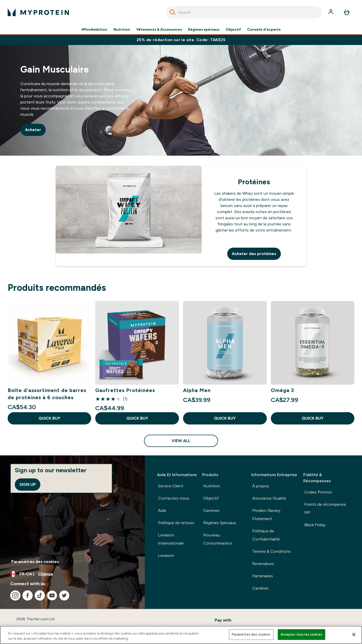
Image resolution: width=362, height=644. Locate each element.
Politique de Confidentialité (266, 535)
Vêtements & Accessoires (159, 30)
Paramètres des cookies (35, 562)
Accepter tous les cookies (301, 634)
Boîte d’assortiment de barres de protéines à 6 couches (47, 394)
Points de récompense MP (325, 508)
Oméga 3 (282, 390)
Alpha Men (197, 390)
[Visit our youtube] (52, 595)
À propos (261, 486)
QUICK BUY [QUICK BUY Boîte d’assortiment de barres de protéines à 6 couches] (49, 418)
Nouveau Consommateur (218, 539)
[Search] (173, 12)
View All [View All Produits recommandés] (181, 441)
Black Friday (315, 525)
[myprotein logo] (38, 12)
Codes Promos (318, 492)
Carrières (260, 588)
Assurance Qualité (269, 498)
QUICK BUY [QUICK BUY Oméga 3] (313, 418)
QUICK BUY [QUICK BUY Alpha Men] (225, 418)
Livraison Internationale (171, 539)
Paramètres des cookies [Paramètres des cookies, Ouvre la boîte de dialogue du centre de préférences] (251, 634)
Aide (162, 510)
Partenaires (263, 576)
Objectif (233, 30)
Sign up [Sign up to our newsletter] (28, 484)
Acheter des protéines (254, 254)
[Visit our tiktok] (40, 595)
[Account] (331, 12)
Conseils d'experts (264, 30)
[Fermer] (354, 635)
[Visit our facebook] (28, 595)
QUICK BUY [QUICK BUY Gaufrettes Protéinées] (137, 418)
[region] (181, 635)
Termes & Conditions (271, 551)
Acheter (33, 130)
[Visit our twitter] (64, 595)
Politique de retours (176, 523)
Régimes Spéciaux (220, 523)
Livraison (166, 555)
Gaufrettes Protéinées (125, 390)
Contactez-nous (174, 498)
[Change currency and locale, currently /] (72, 574)
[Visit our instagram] (15, 595)
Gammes (211, 510)
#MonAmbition (94, 30)
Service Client (171, 486)
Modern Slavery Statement (266, 515)
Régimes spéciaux (204, 30)
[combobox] (244, 12)
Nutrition (122, 30)
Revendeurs (263, 564)
